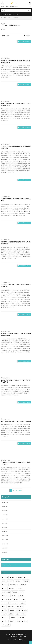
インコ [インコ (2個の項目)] (21, 596)
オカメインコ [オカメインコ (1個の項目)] (14, 603)
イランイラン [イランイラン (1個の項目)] (7, 596)
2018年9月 (5, 548)
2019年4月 (5, 523)
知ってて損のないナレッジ (12, 6)
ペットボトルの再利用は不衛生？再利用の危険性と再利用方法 (16, 286)
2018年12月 (5, 536)
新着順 (4, 36)
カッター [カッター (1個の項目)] (6, 621)
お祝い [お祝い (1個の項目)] (25, 610)
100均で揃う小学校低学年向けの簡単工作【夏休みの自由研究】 (16, 243)
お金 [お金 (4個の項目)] (18, 614)
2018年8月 (5, 552)
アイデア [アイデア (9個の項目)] (11, 581)
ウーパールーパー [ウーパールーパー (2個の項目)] (8, 599)
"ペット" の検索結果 (13, 18)
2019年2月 (5, 532)
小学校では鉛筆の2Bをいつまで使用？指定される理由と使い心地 (16, 61)
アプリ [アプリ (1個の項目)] (5, 588)
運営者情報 (23, 636)
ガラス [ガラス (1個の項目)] (25, 621)
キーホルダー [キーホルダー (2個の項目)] (7, 625)
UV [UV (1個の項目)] (4, 581)
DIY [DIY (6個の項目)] (26, 577)
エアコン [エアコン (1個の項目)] (6, 603)
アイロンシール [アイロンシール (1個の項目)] (15, 585)
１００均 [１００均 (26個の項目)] (6, 577)
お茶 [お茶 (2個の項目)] (5, 614)
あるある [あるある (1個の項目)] (20, 588)
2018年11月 (5, 540)
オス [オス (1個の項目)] (5, 607)
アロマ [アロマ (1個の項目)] (22, 592)
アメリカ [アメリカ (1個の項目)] (12, 588)
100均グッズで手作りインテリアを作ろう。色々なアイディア (16, 463)
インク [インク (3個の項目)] (15, 596)
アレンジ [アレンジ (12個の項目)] (15, 592)
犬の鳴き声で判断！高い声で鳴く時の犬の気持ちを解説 (16, 200)
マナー (14, 14)
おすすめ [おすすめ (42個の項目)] (11, 607)
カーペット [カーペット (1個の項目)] (6, 618)
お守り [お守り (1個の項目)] (13, 610)
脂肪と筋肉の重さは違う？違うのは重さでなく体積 (16, 421)
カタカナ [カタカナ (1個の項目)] (22, 618)
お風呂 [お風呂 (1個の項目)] (24, 614)
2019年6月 (5, 519)
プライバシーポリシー (12, 636)
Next (20, 490)
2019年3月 (5, 527)
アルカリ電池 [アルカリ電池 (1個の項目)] (7, 592)
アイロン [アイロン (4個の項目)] (6, 585)
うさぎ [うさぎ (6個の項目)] (17, 599)
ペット (3, 14)
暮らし (7, 14)
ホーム (8, 634)
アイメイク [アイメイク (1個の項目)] (26, 581)
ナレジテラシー (20, 640)
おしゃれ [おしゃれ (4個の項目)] (23, 603)
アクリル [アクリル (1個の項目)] (24, 585)
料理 (17, 14)
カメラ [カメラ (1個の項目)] (18, 621)
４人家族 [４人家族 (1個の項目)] (20, 577)
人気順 (8, 36)
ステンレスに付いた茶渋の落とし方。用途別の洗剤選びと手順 (16, 147)
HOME (3, 6)
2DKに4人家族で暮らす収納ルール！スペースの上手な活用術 (16, 381)
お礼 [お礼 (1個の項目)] (19, 610)
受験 (10, 14)
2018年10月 (5, 544)
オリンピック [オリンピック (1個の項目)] (20, 607)
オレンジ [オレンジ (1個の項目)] (6, 610)
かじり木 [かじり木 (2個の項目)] (14, 618)
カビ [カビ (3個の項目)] (12, 621)
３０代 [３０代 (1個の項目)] (13, 577)
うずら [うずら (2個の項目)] (23, 599)
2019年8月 (5, 511)
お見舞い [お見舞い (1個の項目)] (11, 614)
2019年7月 (5, 515)
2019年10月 (5, 503)
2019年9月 (5, 507)
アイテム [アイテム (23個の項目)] (18, 581)
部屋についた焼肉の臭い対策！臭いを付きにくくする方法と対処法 (16, 104)
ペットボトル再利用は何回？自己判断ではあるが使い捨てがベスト (16, 334)
